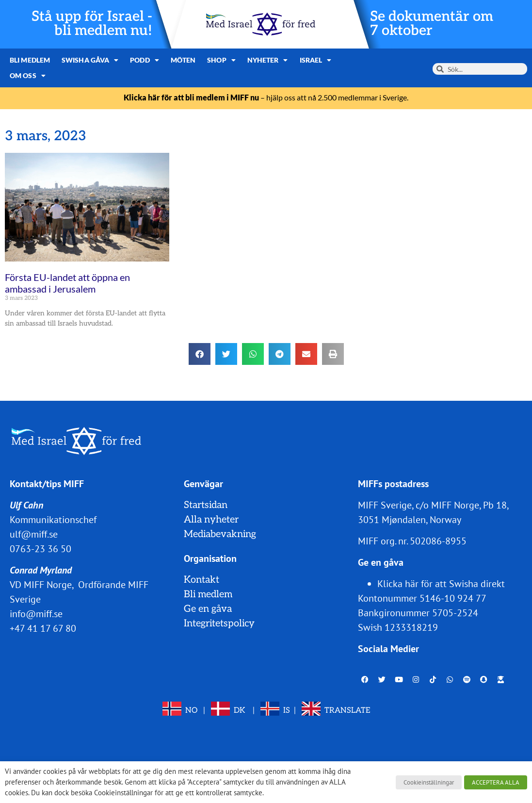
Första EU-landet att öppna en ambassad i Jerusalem (67, 283)
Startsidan (206, 505)
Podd (145, 60)
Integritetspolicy (219, 623)
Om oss (28, 76)
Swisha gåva (90, 60)
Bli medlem (30, 60)
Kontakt (202, 580)
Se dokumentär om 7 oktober (432, 24)
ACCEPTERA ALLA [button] (496, 782)
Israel (316, 60)
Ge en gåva (208, 609)
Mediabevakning (220, 534)
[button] (200, 354)
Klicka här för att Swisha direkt (441, 584)
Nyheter (268, 60)
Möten (183, 60)
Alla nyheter (211, 520)
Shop (221, 60)
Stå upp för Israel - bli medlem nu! (92, 24)
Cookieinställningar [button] (429, 782)
